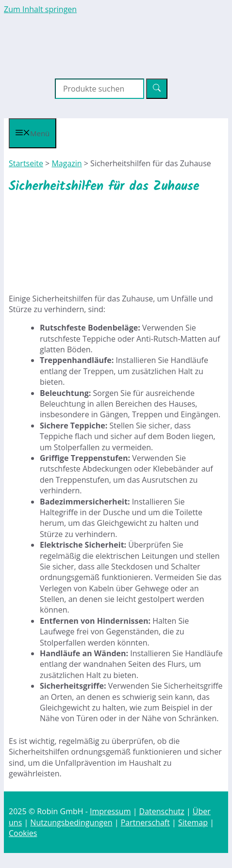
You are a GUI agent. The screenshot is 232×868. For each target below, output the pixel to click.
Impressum (110, 811)
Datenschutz (162, 811)
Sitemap (193, 822)
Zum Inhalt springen (40, 9)
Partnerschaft (145, 822)
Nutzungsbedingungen (71, 822)
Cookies (23, 833)
